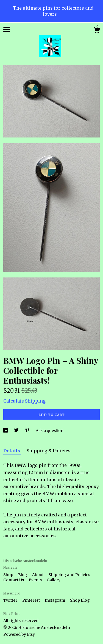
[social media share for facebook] (6, 431)
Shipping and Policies (69, 575)
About (38, 575)
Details (12, 451)
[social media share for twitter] (17, 431)
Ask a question (50, 431)
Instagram (55, 600)
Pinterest (31, 600)
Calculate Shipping (24, 401)
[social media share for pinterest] (28, 431)
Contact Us (14, 580)
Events (36, 580)
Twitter (11, 600)
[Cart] (97, 31)
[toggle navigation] (7, 29)
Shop (9, 575)
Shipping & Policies (49, 451)
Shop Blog (80, 600)
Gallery (54, 580)
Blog (23, 575)
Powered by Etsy (19, 634)
